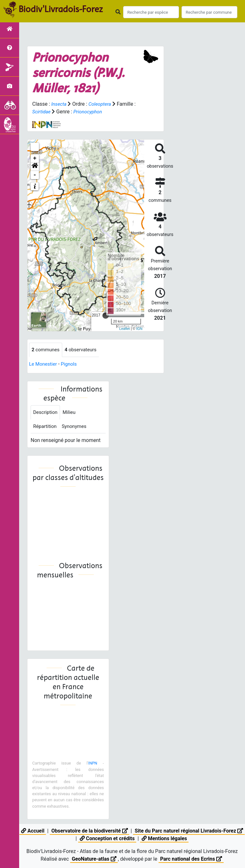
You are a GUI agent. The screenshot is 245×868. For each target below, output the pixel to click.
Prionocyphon (90, 112)
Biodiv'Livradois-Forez (61, 9)
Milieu (71, 413)
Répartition (46, 427)
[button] (35, 167)
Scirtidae (42, 112)
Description (46, 413)
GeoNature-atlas (94, 859)
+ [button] (35, 158)
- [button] (35, 175)
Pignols (71, 364)
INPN (93, 765)
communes (46, 350)
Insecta (59, 104)
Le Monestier (44, 364)
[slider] (106, 316)
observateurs (83, 350)
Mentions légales (169, 838)
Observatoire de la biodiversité (94, 831)
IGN (139, 329)
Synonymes (76, 427)
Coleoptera (101, 104)
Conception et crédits (111, 838)
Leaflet (125, 329)
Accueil (36, 831)
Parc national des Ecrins (191, 859)
